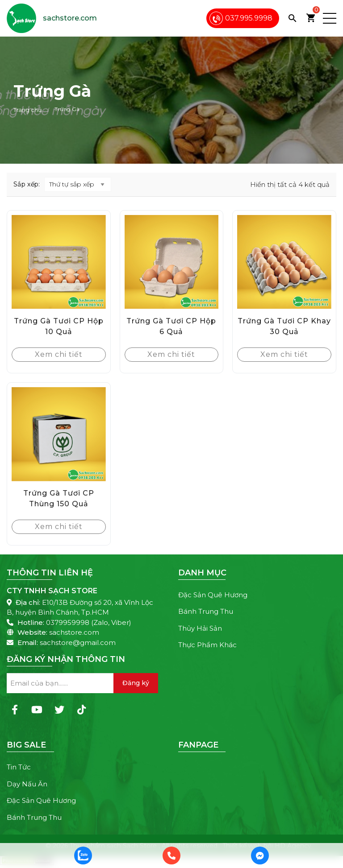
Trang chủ (28, 110)
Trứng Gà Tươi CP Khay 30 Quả (284, 326)
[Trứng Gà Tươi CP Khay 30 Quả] (284, 262)
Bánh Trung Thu (206, 611)
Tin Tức (19, 767)
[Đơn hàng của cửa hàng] (78, 184)
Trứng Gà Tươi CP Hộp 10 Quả (59, 326)
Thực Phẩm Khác (207, 645)
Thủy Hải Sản (200, 628)
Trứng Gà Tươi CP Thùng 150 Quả (59, 498)
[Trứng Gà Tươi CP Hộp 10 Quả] (59, 262)
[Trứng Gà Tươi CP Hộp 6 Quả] (172, 262)
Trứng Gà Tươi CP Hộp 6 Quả (171, 326)
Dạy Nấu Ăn (27, 784)
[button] (330, 18)
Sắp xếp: (27, 184)
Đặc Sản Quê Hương (213, 595)
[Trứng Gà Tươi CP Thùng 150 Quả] (59, 434)
